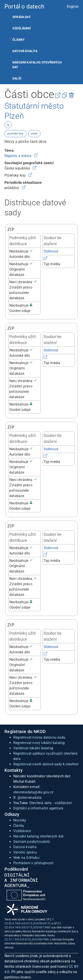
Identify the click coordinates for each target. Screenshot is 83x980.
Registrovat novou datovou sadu (39, 737)
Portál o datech (24, 6)
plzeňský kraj (15, 134)
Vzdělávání (22, 28)
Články (18, 40)
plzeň (34, 134)
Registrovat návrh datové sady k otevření (46, 764)
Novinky (20, 820)
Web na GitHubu (26, 858)
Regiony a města (18, 156)
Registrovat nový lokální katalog (39, 743)
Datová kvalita (25, 51)
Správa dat (22, 17)
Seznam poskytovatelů (32, 842)
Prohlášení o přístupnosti (33, 863)
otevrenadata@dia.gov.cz (34, 792)
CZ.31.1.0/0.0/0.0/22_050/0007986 (27, 939)
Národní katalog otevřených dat (38, 836)
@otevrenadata (30, 798)
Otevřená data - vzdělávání (50, 803)
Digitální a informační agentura (38, 808)
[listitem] (41, 17)
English (73, 7)
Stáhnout (51, 251)
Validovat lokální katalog (33, 748)
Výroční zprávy (25, 852)
